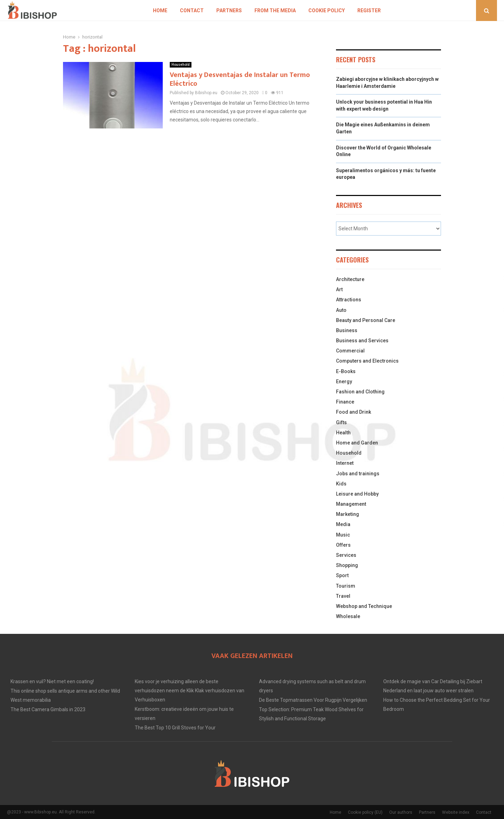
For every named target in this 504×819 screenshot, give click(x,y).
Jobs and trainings (358, 474)
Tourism (346, 586)
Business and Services (362, 341)
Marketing (348, 514)
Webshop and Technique (364, 606)
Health (343, 433)
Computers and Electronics (367, 361)
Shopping (347, 565)
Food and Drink (353, 412)
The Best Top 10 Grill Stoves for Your (175, 728)
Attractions (349, 300)
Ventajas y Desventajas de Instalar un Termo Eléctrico (240, 79)
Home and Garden (357, 443)
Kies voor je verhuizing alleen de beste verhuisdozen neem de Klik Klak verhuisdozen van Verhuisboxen (190, 691)
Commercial (350, 351)
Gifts (341, 422)
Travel (343, 596)
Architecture (350, 279)
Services (346, 555)
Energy (344, 381)
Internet (345, 463)
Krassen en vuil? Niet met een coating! (52, 681)
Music (343, 535)
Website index (456, 812)
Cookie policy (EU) (365, 812)
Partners (229, 10)
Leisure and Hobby (357, 494)
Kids (341, 484)
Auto (341, 310)
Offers (343, 545)
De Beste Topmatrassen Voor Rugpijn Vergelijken (313, 700)
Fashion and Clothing (360, 392)
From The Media (275, 10)
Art (339, 289)
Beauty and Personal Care (366, 320)
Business (347, 330)
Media (343, 524)
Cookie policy (327, 10)
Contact (192, 10)
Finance (345, 402)
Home (160, 10)
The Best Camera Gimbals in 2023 (48, 709)
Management (351, 504)
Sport (342, 575)
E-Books (346, 371)
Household (181, 65)
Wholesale (348, 616)
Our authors (401, 812)
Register (369, 10)
